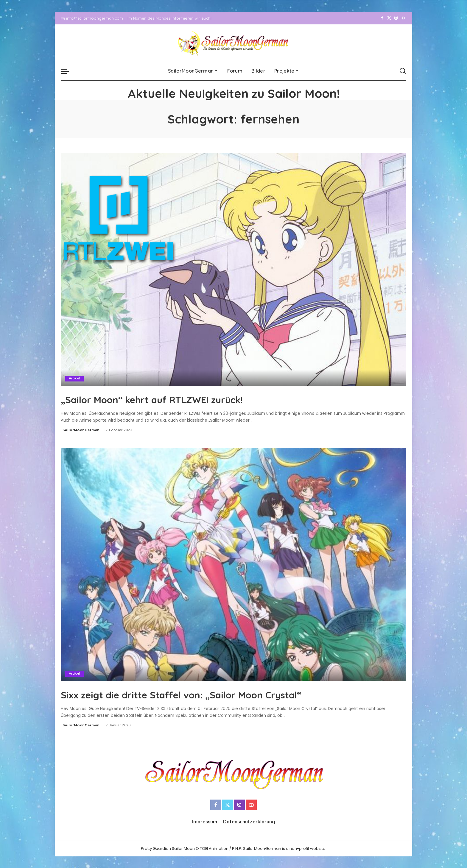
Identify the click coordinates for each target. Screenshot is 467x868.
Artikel (75, 379)
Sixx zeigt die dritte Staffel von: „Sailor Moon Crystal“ (216, 694)
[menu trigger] (68, 71)
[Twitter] (389, 18)
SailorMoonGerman (81, 430)
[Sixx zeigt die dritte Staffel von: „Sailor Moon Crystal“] (233, 564)
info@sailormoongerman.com (92, 18)
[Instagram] (396, 18)
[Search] (403, 71)
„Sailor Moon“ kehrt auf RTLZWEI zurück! (179, 399)
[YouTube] (403, 18)
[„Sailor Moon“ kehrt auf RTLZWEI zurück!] (233, 269)
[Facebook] (382, 18)
